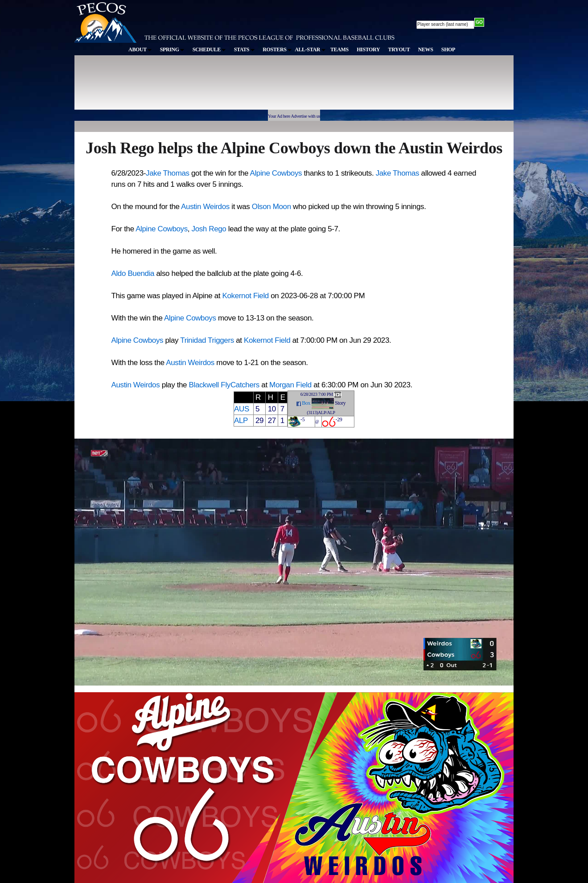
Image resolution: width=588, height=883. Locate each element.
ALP (241, 421)
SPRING (172, 49)
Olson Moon (271, 207)
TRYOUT (399, 49)
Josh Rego (209, 229)
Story (340, 403)
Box (306, 403)
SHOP (448, 49)
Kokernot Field (246, 296)
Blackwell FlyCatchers (224, 385)
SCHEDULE (209, 49)
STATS (244, 49)
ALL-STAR (310, 49)
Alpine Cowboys (276, 173)
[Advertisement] (238, 86)
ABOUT (140, 49)
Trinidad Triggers (207, 340)
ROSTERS (277, 49)
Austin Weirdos (205, 207)
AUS (242, 409)
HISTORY (368, 49)
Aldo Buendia (133, 273)
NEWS (426, 49)
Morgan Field (290, 385)
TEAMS (339, 49)
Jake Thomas (168, 173)
